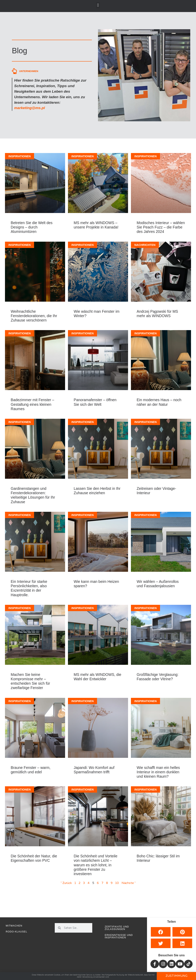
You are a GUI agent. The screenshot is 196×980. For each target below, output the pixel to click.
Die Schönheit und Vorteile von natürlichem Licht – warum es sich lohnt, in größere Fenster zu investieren (96, 865)
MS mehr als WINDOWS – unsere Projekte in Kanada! (96, 225)
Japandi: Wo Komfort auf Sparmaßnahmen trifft (94, 770)
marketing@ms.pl (30, 108)
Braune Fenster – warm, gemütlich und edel (31, 770)
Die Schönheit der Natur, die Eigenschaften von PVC (34, 858)
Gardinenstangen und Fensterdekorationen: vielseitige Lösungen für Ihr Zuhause (33, 495)
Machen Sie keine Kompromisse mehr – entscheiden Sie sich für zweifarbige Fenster (30, 681)
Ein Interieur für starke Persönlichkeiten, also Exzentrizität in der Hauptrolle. (29, 588)
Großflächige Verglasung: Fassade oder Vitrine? (158, 677)
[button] (98, 5)
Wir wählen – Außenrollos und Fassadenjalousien (158, 584)
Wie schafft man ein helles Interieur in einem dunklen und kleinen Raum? (158, 772)
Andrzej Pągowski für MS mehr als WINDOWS (157, 314)
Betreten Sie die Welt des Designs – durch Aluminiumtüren (32, 227)
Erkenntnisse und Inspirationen (119, 936)
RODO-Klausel (16, 932)
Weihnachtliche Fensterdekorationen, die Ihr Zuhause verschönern (34, 316)
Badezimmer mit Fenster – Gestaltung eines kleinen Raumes (32, 404)
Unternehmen (29, 71)
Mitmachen (14, 926)
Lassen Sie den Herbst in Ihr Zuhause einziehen (97, 491)
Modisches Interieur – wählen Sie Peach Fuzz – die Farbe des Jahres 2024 (161, 227)
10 (117, 883)
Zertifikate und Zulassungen (117, 928)
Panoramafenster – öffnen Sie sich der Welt (95, 402)
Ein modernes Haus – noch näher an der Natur (159, 402)
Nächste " (129, 883)
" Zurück (66, 883)
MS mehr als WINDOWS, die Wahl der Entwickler (97, 677)
